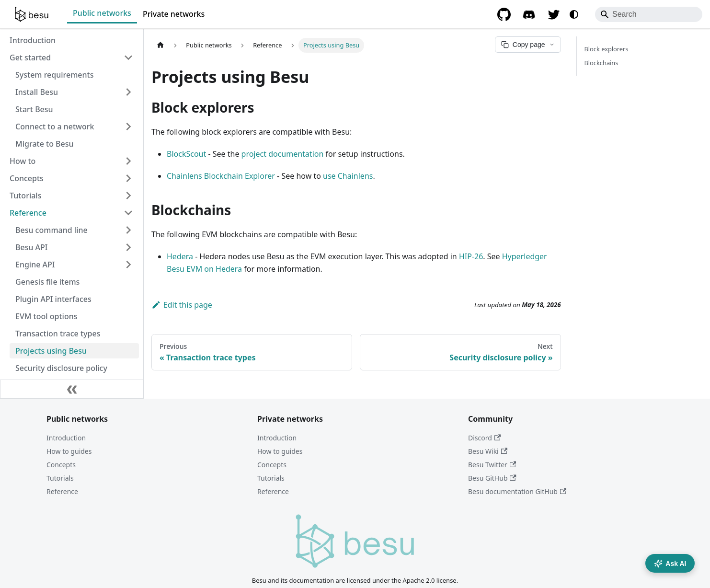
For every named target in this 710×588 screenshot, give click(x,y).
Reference (62, 491)
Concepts (61, 465)
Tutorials (60, 478)
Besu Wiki (488, 451)
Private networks (174, 14)
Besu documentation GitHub (517, 491)
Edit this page (182, 305)
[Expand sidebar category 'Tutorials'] (128, 196)
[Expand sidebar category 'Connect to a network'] (128, 127)
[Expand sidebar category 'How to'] (128, 161)
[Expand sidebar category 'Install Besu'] (128, 92)
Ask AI (670, 564)
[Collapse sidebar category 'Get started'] (128, 58)
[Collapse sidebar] (72, 389)
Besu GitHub (492, 478)
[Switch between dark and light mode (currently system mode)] (574, 14)
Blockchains (601, 63)
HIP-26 (471, 256)
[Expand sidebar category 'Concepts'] (128, 178)
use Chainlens (348, 176)
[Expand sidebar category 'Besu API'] (128, 247)
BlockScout (186, 154)
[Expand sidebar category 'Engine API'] (128, 265)
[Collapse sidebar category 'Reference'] (128, 213)
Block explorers (607, 49)
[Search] (649, 14)
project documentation (283, 154)
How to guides (69, 451)
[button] (74, 230)
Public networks (102, 13)
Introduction (66, 438)
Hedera (180, 256)
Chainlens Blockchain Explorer (221, 176)
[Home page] (160, 45)
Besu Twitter (492, 465)
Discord (484, 438)
